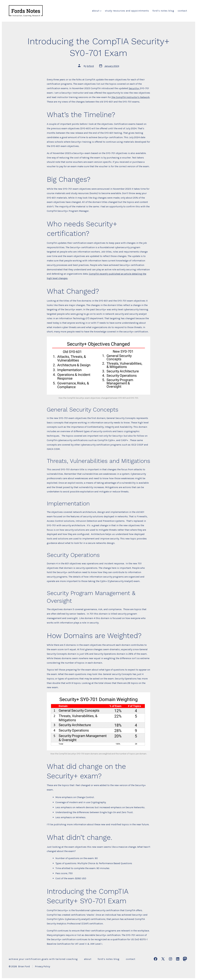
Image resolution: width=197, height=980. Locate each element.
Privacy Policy (42, 966)
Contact (182, 11)
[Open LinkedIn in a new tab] (178, 959)
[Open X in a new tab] (163, 959)
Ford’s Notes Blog (163, 11)
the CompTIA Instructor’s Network (130, 97)
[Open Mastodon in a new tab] (185, 959)
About (97, 11)
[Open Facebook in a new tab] (156, 959)
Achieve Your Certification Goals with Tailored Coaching (43, 959)
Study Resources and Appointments (127, 11)
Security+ (134, 88)
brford (90, 66)
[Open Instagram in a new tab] (170, 959)
